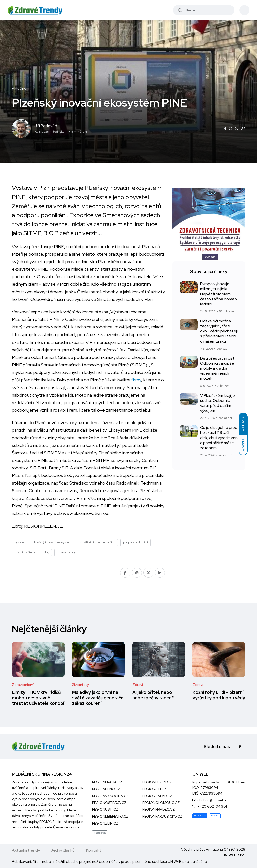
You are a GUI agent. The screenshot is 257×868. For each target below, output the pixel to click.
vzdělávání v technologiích (97, 542)
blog (46, 552)
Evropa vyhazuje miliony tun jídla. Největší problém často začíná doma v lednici (219, 294)
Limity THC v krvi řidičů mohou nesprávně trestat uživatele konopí (38, 698)
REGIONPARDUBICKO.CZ (162, 816)
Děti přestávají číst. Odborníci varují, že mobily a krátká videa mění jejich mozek (218, 368)
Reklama (215, 816)
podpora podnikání (136, 542)
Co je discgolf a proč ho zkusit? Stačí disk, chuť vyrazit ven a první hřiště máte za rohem (219, 438)
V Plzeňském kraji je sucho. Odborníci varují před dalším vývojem (217, 403)
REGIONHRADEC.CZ (158, 809)
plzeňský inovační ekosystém (52, 542)
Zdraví (138, 685)
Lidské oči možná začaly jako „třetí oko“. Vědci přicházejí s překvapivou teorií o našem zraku (219, 331)
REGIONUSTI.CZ (105, 809)
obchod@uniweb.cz (213, 800)
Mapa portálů (100, 833)
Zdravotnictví (23, 685)
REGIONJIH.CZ (154, 789)
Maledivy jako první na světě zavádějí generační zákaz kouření (98, 698)
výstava (19, 542)
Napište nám (200, 816)
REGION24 (48, 822)
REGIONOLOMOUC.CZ (161, 803)
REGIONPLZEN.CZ (44, 526)
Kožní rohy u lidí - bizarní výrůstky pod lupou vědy (219, 695)
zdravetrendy (66, 552)
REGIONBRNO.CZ (106, 789)
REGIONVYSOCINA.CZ (110, 796)
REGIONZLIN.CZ (105, 823)
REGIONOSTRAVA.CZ (109, 803)
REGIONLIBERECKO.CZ (110, 816)
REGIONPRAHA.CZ (107, 782)
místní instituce (25, 552)
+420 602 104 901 (212, 806)
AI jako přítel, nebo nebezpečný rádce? (153, 695)
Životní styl (81, 685)
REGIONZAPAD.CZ (157, 796)
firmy (136, 380)
